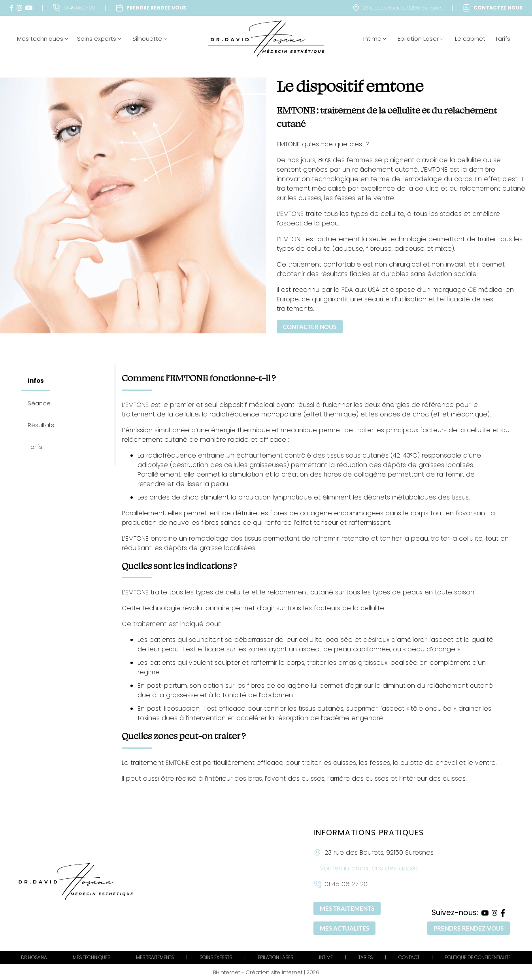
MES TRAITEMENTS (347, 908)
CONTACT (409, 957)
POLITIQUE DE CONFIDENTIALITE (478, 957)
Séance (39, 403)
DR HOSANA (34, 957)
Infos (36, 381)
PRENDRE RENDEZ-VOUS (469, 928)
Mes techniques (40, 39)
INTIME (326, 957)
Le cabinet (470, 39)
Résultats (41, 425)
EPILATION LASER (275, 957)
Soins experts (100, 39)
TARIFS (366, 957)
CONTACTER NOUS (310, 327)
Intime (375, 39)
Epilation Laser (421, 39)
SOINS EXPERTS (216, 957)
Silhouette (150, 39)
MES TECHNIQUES (91, 957)
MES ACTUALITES (344, 928)
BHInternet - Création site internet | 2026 (266, 972)
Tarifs (503, 39)
